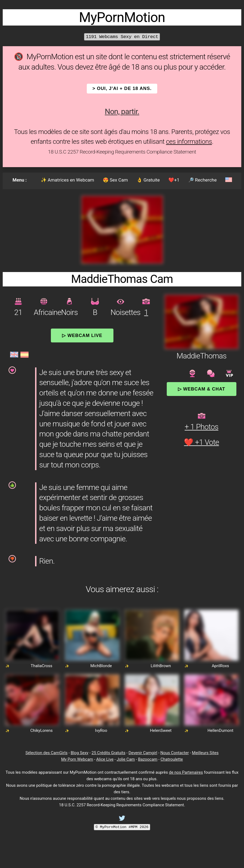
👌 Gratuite (148, 180)
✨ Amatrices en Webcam (67, 180)
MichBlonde (101, 666)
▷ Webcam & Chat (202, 389)
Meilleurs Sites (205, 753)
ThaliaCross (42, 666)
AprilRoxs (220, 666)
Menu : (20, 180)
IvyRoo (101, 730)
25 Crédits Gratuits (109, 753)
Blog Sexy (80, 753)
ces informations (189, 142)
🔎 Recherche (203, 180)
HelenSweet (161, 730)
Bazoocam (148, 759)
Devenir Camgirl (143, 753)
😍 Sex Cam (115, 180)
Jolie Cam (126, 759)
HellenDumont (220, 730)
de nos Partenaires (186, 772)
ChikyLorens (42, 730)
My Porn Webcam (77, 759)
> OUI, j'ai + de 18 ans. (122, 88)
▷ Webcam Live (82, 335)
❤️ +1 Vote (201, 442)
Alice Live (105, 759)
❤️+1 (174, 180)
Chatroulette (172, 759)
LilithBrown (161, 666)
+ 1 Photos (202, 427)
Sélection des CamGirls (47, 753)
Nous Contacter (175, 753)
